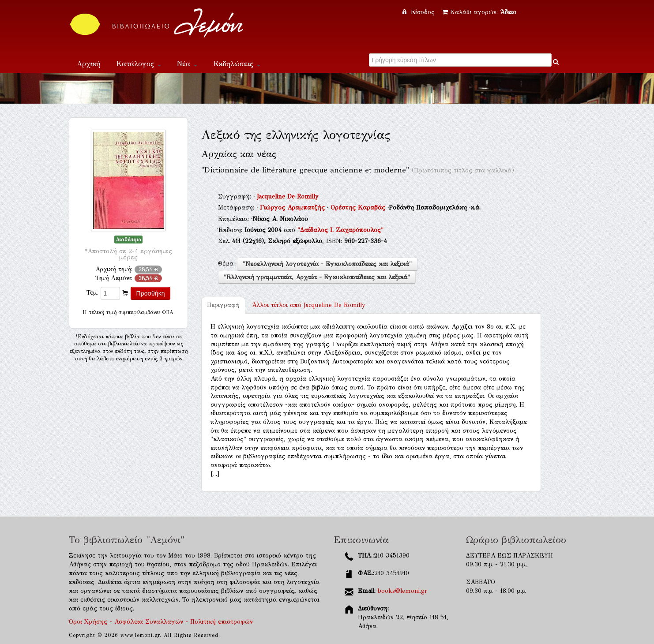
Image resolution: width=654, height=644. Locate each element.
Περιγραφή (223, 305)
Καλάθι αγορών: (479, 12)
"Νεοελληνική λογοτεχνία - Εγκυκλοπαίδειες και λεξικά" (327, 264)
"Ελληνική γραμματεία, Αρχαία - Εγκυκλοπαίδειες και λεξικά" (317, 277)
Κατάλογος (139, 64)
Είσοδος (420, 12)
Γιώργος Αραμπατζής (293, 208)
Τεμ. (92, 293)
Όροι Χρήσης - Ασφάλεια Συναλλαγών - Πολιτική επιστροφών (161, 622)
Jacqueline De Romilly (288, 197)
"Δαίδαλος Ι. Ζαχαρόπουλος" (340, 230)
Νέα (187, 64)
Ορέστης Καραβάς (359, 208)
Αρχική (88, 64)
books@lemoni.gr (402, 591)
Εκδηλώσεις (237, 64)
